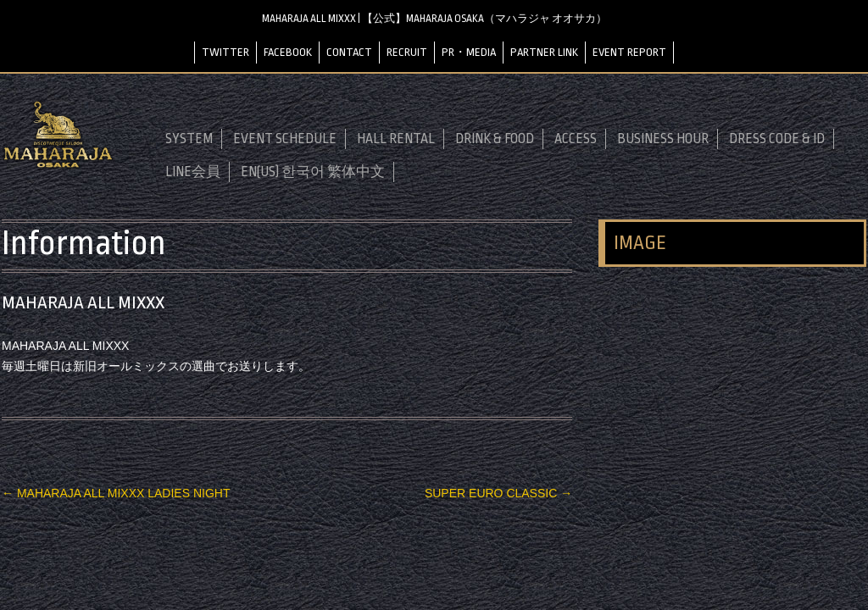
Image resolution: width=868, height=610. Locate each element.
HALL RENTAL (396, 139)
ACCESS (576, 139)
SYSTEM (189, 139)
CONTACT (349, 52)
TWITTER (225, 52)
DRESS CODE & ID (777, 139)
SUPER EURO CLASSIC (498, 493)
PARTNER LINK (544, 52)
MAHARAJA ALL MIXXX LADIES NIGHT (116, 493)
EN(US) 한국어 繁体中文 (313, 172)
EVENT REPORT (629, 52)
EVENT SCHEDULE (285, 139)
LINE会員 (193, 172)
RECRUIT (407, 52)
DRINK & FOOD (495, 139)
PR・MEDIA (469, 52)
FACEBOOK (288, 52)
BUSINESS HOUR (663, 139)
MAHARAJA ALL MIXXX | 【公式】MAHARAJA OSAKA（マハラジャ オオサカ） (434, 19)
